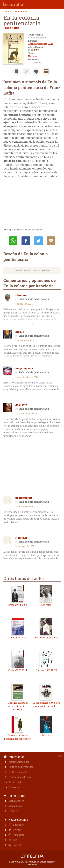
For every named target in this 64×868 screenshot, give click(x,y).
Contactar (14, 787)
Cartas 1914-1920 (18, 605)
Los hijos (46, 605)
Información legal (19, 762)
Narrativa (33, 56)
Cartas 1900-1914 (18, 670)
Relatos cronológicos (46, 637)
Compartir (26, 241)
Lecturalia (7, 12)
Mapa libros (15, 806)
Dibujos (46, 735)
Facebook (18, 825)
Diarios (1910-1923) (46, 670)
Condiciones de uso (20, 777)
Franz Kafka (21, 12)
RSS (15, 840)
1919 (36, 50)
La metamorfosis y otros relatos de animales (46, 704)
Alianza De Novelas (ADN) (41, 44)
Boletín (17, 845)
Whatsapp (13, 241)
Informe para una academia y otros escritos (18, 706)
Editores (13, 811)
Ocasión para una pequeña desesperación (18, 737)
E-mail (51, 241)
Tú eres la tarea (18, 637)
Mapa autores (16, 801)
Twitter (17, 830)
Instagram (18, 835)
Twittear (38, 241)
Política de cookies (19, 772)
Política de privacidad (21, 767)
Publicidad (15, 782)
